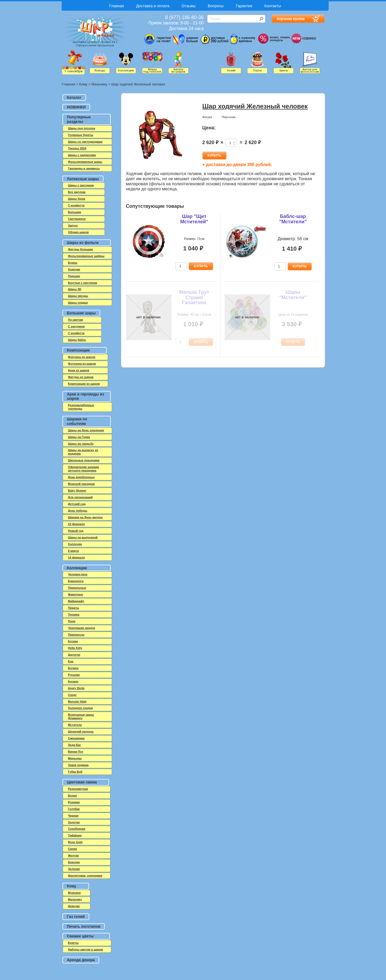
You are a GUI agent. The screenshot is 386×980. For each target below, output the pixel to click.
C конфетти (76, 205)
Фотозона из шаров (82, 364)
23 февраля (77, 524)
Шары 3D (75, 289)
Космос (73, 681)
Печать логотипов (84, 926)
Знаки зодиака (78, 765)
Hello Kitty (75, 648)
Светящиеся (77, 219)
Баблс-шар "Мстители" (293, 219)
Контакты (273, 6)
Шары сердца (78, 303)
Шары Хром (77, 199)
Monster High (77, 702)
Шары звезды (78, 296)
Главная (117, 6)
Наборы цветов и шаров (86, 949)
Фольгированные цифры (86, 256)
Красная (74, 862)
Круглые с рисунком (83, 283)
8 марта (74, 551)
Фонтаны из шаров (82, 357)
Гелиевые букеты (81, 135)
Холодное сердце (81, 708)
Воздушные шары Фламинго (81, 716)
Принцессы (76, 635)
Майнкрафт (76, 601)
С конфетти (76, 333)
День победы (78, 511)
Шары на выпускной (83, 537)
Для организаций (80, 497)
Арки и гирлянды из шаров (86, 396)
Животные (76, 594)
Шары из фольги (83, 243)
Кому (83, 84)
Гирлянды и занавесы (84, 168)
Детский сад (77, 504)
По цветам (76, 320)
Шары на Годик (79, 437)
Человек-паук (78, 574)
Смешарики (76, 738)
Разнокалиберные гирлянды (81, 407)
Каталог (74, 97)
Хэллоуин (75, 544)
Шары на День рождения (86, 430)
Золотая (74, 822)
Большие (75, 212)
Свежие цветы (80, 936)
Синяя (73, 849)
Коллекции (77, 568)
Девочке (74, 906)
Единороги (76, 581)
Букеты (73, 943)
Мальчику (99, 84)
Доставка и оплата (153, 6)
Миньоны (75, 758)
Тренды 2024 (77, 148)
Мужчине (75, 893)
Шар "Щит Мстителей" (194, 219)
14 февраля (77, 557)
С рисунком (76, 326)
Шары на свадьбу (81, 444)
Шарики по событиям (77, 421)
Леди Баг (75, 745)
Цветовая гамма (82, 782)
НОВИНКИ (76, 107)
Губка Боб (75, 772)
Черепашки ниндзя (82, 628)
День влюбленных (81, 477)
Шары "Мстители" (293, 295)
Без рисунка (77, 192)
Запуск (73, 225)
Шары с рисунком (81, 185)
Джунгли (74, 655)
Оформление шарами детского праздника (84, 469)
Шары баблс (77, 340)
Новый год (76, 531)
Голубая (74, 809)
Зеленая (74, 869)
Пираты (74, 608)
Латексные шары (83, 179)
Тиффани (75, 835)
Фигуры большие (81, 249)
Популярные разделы (79, 119)
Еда (71, 661)
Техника (74, 615)
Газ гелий (76, 917)
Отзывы (189, 6)
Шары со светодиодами (85, 142)
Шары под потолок (82, 128)
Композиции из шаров (84, 384)
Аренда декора (81, 960)
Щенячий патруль (81, 732)
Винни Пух (76, 752)
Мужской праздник (81, 484)
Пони (72, 621)
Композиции (78, 350)
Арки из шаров (79, 370)
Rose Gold (75, 842)
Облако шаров (78, 232)
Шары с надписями (82, 155)
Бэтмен (73, 668)
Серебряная (77, 829)
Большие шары (81, 313)
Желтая (73, 855)
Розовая (74, 802)
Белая (73, 796)
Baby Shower (77, 491)
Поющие (74, 276)
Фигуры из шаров (81, 377)
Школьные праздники (84, 460)
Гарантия (244, 6)
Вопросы (216, 6)
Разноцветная (78, 789)
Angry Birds (76, 688)
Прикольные (77, 588)
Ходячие (74, 269)
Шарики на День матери (85, 517)
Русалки (74, 675)
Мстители (75, 725)
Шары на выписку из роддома (83, 452)
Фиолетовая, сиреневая (85, 876)
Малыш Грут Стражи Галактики (194, 297)
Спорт (73, 695)
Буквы (73, 263)
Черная (73, 816)
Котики (73, 641)
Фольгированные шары (85, 162)
